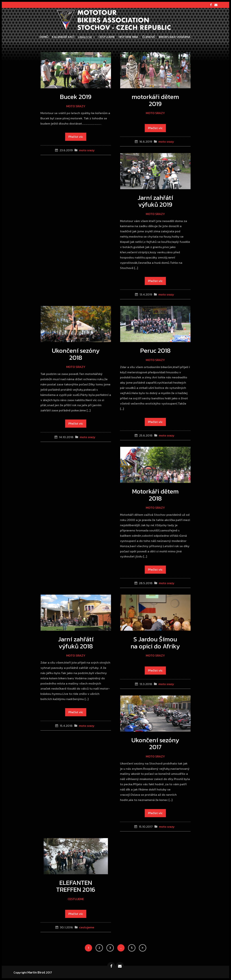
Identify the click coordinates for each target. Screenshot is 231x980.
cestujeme (76, 899)
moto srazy (76, 106)
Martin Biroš (36, 972)
